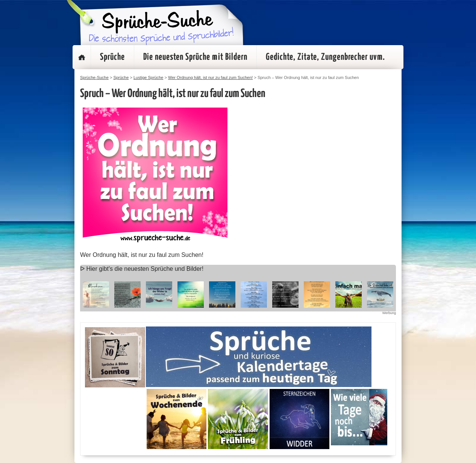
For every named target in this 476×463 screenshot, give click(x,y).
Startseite (82, 57)
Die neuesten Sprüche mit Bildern (195, 57)
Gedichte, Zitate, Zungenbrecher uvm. (325, 57)
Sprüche (112, 57)
